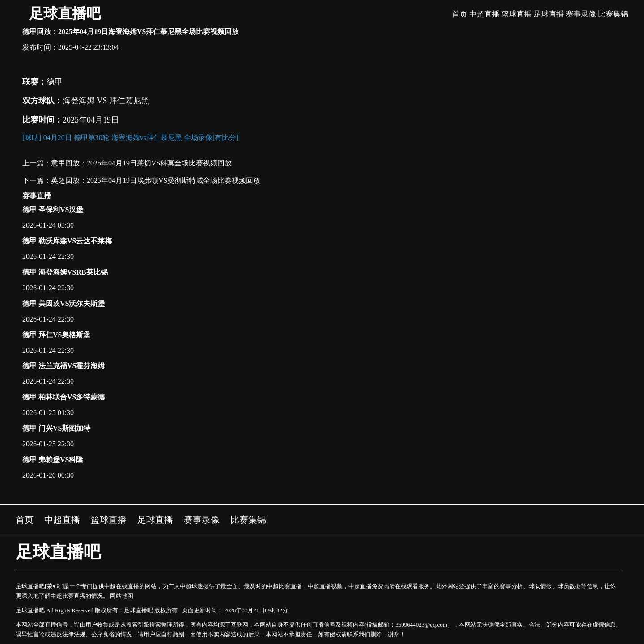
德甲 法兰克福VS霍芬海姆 (64, 366)
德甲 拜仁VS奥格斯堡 (56, 335)
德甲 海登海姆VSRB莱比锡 (65, 272)
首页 (460, 14)
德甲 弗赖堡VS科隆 (53, 460)
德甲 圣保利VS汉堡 (53, 210)
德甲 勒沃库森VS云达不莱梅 (67, 241)
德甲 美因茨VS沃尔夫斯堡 (64, 303)
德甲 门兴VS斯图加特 (56, 428)
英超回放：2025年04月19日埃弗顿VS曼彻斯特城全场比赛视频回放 (156, 180)
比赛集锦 (613, 14)
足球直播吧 (65, 13)
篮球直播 (517, 14)
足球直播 (549, 14)
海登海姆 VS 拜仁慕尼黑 (106, 101)
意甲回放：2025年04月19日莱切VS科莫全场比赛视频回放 (141, 163)
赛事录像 (581, 14)
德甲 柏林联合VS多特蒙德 (64, 397)
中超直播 (484, 14)
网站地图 (122, 596)
